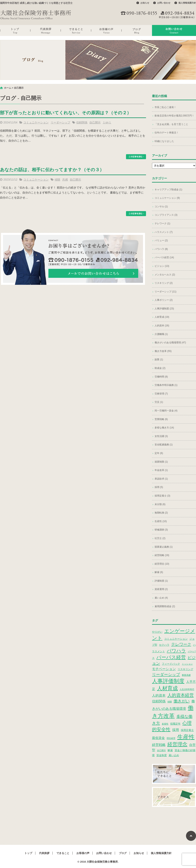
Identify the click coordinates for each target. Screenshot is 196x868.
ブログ (137, 30)
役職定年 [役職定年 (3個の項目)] (175, 724)
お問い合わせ (164, 3)
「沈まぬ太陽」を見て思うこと (171, 124)
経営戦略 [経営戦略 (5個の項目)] (159, 745)
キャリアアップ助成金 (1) (168, 190)
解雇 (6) (159, 572)
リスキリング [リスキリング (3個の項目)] (185, 669)
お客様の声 (106, 30)
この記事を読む (136, 157)
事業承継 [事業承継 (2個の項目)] (186, 675)
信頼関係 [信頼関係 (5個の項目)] (159, 701)
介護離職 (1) (161, 334)
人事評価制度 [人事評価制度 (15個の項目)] (168, 681)
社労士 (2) (160, 538)
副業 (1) (159, 360)
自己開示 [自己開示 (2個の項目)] (161, 750)
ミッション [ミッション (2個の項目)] (187, 664)
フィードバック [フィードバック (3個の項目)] (171, 664)
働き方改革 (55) (163, 351)
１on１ (107, 122)
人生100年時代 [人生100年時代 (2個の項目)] (187, 689)
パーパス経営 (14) (164, 257)
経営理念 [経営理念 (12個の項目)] (177, 744)
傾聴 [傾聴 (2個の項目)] (170, 702)
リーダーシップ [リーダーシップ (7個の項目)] (166, 674)
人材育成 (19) (162, 317)
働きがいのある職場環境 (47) (170, 343)
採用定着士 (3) (162, 496)
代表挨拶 (46, 30)
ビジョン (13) (162, 266)
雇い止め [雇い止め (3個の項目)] (174, 755)
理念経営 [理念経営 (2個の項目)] (171, 738)
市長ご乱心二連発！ (165, 107)
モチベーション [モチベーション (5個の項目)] (164, 669)
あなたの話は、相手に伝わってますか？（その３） (52, 170)
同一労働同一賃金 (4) (166, 411)
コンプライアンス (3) (166, 215)
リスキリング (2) (164, 283)
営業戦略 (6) (161, 419)
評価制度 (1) (161, 581)
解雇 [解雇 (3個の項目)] (170, 750)
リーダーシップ (60, 122)
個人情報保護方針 (187, 3)
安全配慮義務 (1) (164, 445)
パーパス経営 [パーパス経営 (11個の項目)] (171, 657)
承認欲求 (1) (161, 479)
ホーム (8, 88)
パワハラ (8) (161, 249)
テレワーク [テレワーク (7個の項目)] (181, 644)
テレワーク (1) (162, 223)
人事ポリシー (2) (164, 300)
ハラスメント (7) (164, 232)
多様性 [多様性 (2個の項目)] (165, 724)
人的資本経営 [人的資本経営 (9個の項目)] (181, 695)
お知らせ (145, 3)
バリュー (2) (161, 240)
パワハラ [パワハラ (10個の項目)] (176, 651)
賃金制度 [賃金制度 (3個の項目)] (162, 755)
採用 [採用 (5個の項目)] (176, 730)
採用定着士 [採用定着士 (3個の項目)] (187, 730)
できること (76, 30)
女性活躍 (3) (161, 436)
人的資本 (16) (162, 326)
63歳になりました (164, 141)
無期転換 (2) (161, 513)
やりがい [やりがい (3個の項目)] (157, 632)
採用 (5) (159, 487)
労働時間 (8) (161, 377)
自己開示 (95, 122)
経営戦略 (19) (162, 555)
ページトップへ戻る (191, 836)
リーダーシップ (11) (165, 292)
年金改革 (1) (161, 470)
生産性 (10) (161, 521)
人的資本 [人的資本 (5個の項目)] (159, 695)
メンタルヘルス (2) (165, 275)
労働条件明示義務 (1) (166, 385)
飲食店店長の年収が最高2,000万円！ (174, 116)
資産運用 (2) (161, 589)
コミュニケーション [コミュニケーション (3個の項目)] (176, 639)
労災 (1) (159, 402)
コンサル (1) (161, 207)
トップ (15, 30)
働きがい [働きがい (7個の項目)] (182, 701)
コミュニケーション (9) (167, 198)
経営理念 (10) (162, 564)
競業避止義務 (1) (164, 547)
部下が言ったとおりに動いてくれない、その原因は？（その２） (66, 113)
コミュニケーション (36, 122)
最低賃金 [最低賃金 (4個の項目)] (158, 738)
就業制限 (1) (161, 462)
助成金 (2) (160, 368)
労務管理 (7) (161, 394)
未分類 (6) (160, 504)
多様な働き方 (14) (164, 428)
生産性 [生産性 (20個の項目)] (186, 737)
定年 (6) (159, 453)
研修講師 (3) (161, 530)
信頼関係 (82, 122)
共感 (65, 180)
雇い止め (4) (161, 598)
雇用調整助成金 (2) (165, 606)
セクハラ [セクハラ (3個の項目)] (164, 645)
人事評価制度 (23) (164, 309)
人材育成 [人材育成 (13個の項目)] (167, 688)
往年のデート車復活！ (167, 133)
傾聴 (57, 180)
